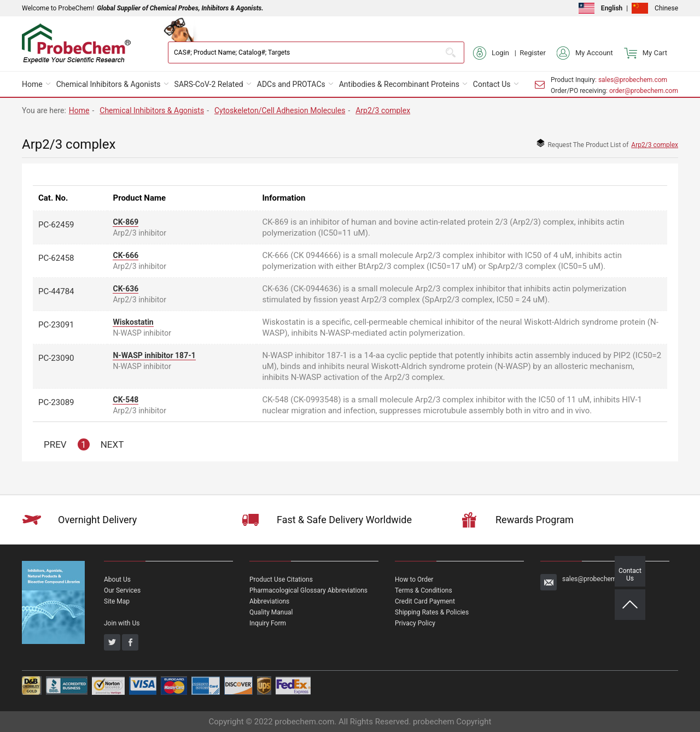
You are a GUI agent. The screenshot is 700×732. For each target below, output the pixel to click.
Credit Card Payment (425, 601)
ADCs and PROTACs (291, 84)
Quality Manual (271, 612)
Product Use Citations (281, 579)
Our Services (122, 590)
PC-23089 (56, 402)
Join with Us (122, 623)
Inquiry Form (268, 623)
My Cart (646, 53)
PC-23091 (56, 325)
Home (32, 84)
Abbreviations (269, 601)
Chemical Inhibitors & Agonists (109, 84)
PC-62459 (56, 225)
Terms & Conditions (424, 590)
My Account (585, 53)
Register (533, 53)
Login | (496, 53)
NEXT (112, 444)
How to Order (414, 579)
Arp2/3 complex (383, 110)
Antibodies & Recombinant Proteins (399, 84)
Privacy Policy (415, 623)
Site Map (117, 601)
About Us (117, 579)
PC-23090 (56, 358)
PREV (55, 444)
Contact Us (492, 84)
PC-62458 (56, 258)
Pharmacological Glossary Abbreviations (308, 590)
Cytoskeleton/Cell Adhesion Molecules (280, 110)
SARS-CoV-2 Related (209, 84)
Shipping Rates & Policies (432, 612)
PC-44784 (56, 291)
